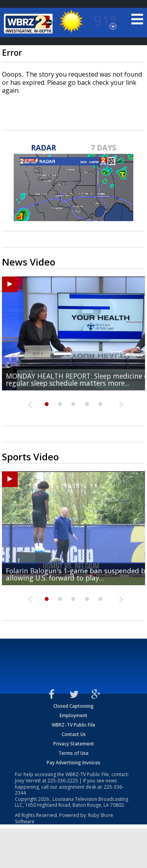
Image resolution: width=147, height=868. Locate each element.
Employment (73, 715)
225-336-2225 (63, 781)
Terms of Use (73, 753)
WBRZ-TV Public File (73, 725)
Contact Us (74, 734)
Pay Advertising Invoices (73, 763)
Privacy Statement (74, 744)
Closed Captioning (73, 706)
